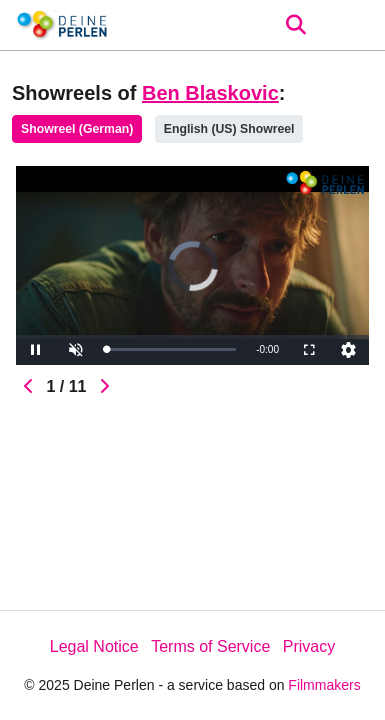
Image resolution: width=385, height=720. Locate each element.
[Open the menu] (295, 25)
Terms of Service (210, 646)
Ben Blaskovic (210, 93)
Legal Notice (94, 646)
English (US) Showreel (229, 129)
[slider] (171, 349)
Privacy (309, 646)
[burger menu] (355, 25)
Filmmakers (324, 685)
